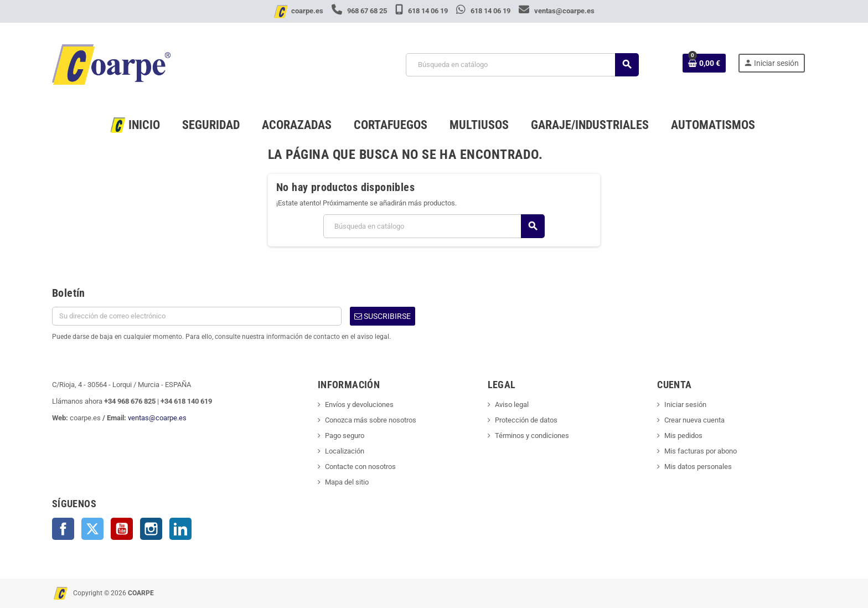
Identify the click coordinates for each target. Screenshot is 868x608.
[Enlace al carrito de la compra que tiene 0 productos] (704, 63)
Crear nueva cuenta (694, 420)
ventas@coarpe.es (557, 11)
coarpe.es (307, 11)
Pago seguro (345, 436)
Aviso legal (512, 405)
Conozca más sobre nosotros (371, 420)
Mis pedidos (683, 436)
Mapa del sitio (347, 482)
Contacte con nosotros (360, 467)
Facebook (63, 529)
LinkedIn (180, 529)
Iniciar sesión (685, 405)
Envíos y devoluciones (359, 405)
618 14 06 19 (422, 11)
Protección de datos (526, 420)
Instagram (151, 529)
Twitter (92, 529)
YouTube (122, 529)
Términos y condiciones (532, 436)
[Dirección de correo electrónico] (197, 316)
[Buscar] (522, 65)
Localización (345, 451)
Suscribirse (383, 316)
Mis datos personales (698, 467)
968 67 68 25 (360, 11)
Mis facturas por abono (701, 451)
